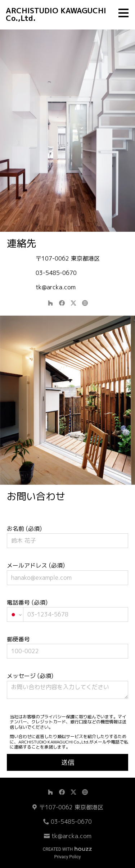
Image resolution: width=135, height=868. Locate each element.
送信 (68, 762)
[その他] (85, 303)
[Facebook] (62, 303)
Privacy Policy (68, 857)
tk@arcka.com (56, 287)
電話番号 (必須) (68, 610)
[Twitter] (73, 303)
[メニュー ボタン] (123, 13)
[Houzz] (50, 303)
